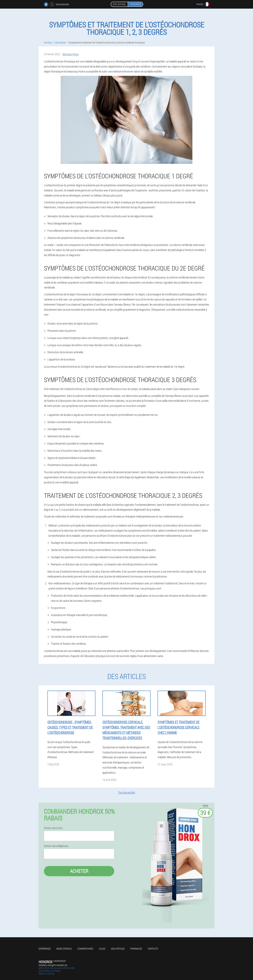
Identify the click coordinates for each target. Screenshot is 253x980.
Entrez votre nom (53, 828)
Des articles (118, 949)
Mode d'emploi (64, 949)
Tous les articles (127, 792)
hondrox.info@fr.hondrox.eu (53, 965)
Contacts (153, 949)
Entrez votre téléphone (56, 846)
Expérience (45, 949)
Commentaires (85, 949)
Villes (102, 949)
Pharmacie (136, 949)
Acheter (79, 871)
